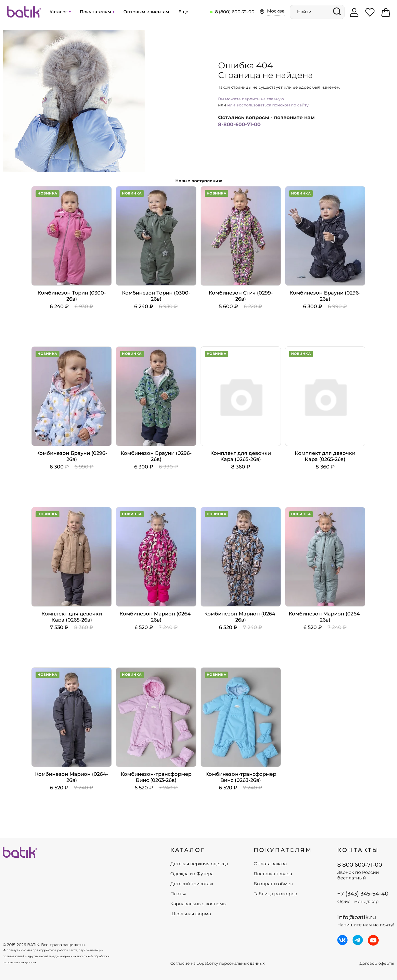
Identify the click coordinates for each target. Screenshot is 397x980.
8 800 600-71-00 (360, 865)
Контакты (358, 850)
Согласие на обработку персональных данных (217, 963)
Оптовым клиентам (146, 12)
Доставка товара (273, 874)
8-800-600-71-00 (239, 124)
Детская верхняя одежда (199, 864)
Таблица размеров (275, 894)
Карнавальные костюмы (198, 904)
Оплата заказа (270, 864)
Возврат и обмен (274, 884)
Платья (178, 894)
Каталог (60, 12)
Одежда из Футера (192, 874)
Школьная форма (191, 914)
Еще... (185, 12)
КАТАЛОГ (188, 850)
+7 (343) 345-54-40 (363, 894)
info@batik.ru (357, 917)
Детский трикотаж (192, 884)
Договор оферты (377, 963)
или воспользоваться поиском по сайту (268, 105)
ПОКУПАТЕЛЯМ (283, 850)
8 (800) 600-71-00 (235, 12)
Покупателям (97, 12)
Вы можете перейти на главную (251, 99)
